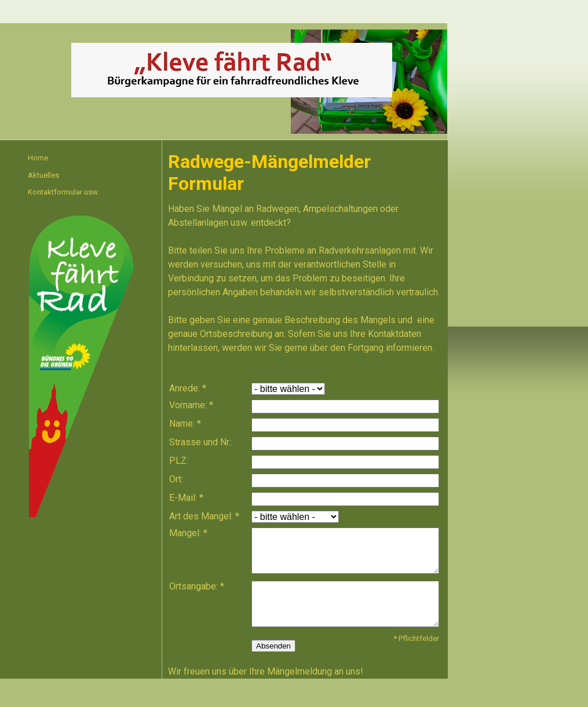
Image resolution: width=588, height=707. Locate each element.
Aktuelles (43, 175)
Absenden (273, 646)
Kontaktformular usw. (63, 192)
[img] (232, 70)
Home (38, 158)
